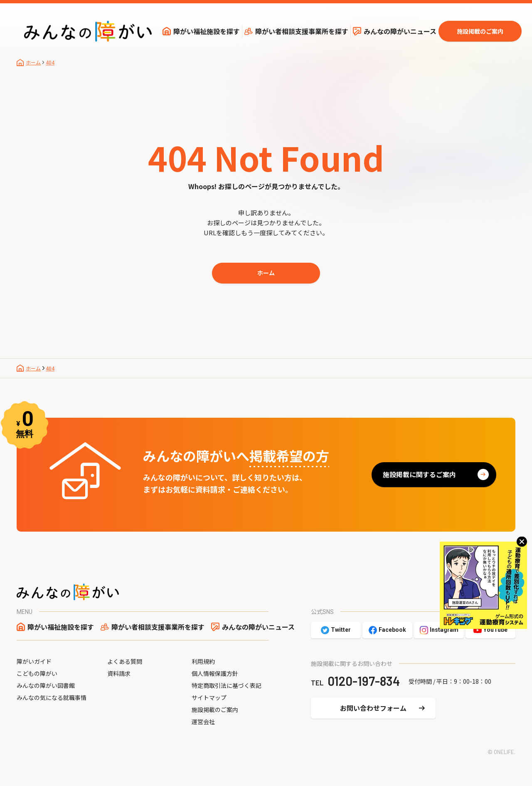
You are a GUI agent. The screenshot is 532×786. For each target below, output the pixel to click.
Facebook (392, 630)
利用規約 (203, 661)
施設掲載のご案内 (480, 31)
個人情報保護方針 (215, 673)
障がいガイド (34, 661)
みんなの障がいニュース (400, 31)
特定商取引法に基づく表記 (227, 685)
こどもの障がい (37, 673)
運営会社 (203, 722)
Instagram (444, 630)
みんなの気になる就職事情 (52, 697)
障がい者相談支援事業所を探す (302, 31)
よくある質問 (125, 661)
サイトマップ (209, 697)
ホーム (266, 273)
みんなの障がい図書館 (46, 685)
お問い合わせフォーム (373, 708)
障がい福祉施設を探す (207, 31)
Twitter (341, 630)
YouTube (495, 630)
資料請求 (119, 673)
